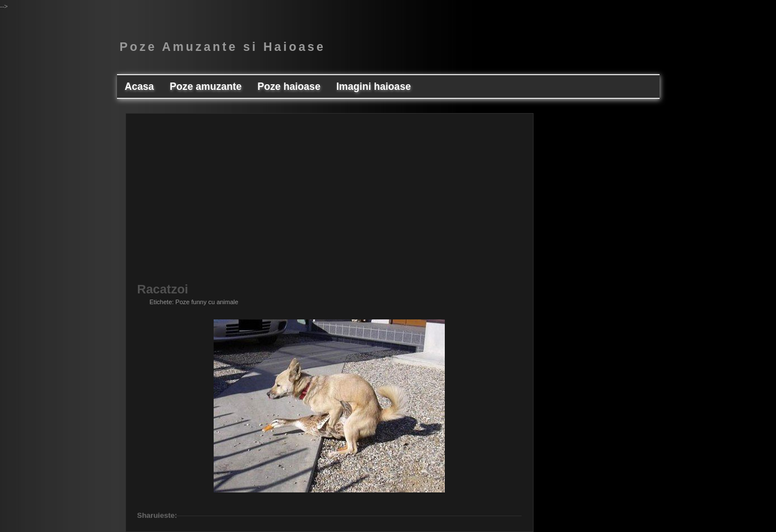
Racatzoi (163, 289)
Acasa (140, 86)
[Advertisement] (330, 204)
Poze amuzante (205, 86)
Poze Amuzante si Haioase (223, 47)
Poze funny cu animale (207, 302)
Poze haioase (289, 86)
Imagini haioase (374, 86)
